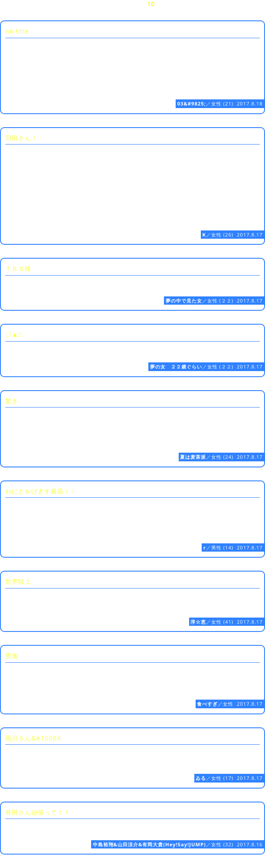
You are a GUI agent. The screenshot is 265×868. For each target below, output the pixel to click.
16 (8, 12)
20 (89, 12)
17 (29, 12)
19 (69, 12)
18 (49, 12)
